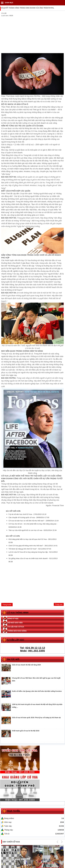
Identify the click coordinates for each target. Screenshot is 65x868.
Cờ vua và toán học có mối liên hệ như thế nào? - (34, 521)
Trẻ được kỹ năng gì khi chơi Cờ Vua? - (30, 549)
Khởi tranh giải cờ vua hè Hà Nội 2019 (26, 731)
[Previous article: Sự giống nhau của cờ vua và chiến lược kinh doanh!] (7, 605)
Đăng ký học (13, 619)
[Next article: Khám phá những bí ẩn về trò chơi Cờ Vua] (59, 604)
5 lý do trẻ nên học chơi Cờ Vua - (27, 514)
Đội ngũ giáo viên (15, 623)
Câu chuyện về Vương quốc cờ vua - (29, 517)
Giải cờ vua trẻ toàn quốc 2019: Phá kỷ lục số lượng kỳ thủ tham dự (36, 718)
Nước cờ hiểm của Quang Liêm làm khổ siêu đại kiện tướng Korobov (37, 691)
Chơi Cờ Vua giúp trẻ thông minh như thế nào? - (33, 546)
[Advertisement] (32, 35)
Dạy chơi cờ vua (11, 809)
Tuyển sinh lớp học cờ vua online (14, 837)
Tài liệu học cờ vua (16, 627)
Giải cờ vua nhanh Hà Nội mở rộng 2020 (26, 665)
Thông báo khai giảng (17, 631)
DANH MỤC (9, 3)
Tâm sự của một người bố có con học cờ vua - (32, 530)
